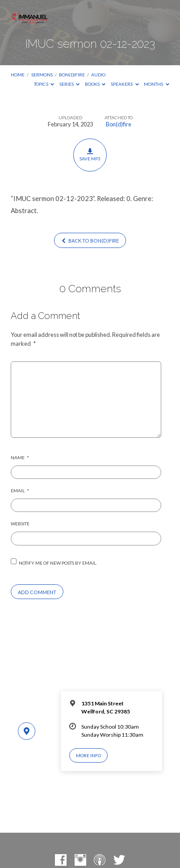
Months (157, 84)
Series (70, 84)
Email (20, 491)
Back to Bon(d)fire (90, 241)
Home (18, 75)
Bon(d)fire (72, 75)
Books (95, 84)
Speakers (125, 84)
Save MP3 (90, 155)
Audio (98, 75)
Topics (44, 84)
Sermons (42, 75)
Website (20, 524)
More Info (88, 755)
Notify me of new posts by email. (58, 563)
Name (20, 457)
